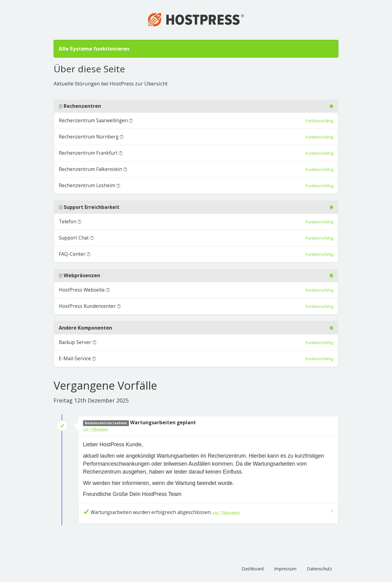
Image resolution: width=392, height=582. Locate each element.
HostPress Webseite (82, 290)
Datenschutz (319, 569)
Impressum (285, 569)
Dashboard (253, 569)
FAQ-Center (72, 254)
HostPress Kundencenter (87, 306)
